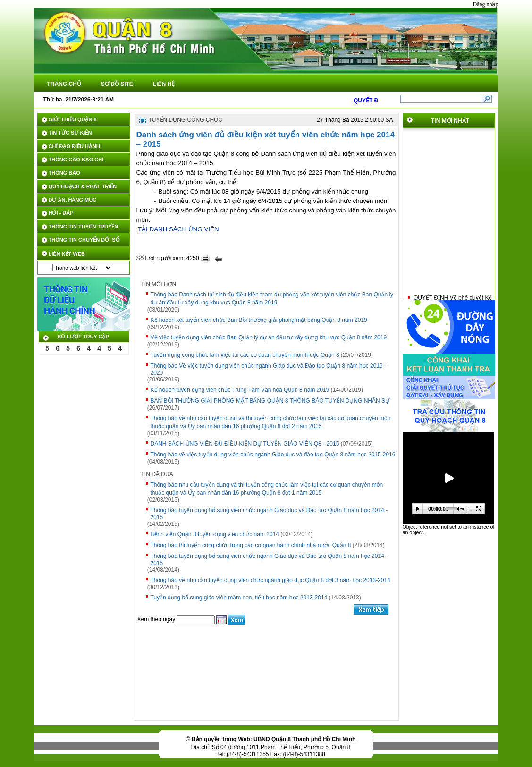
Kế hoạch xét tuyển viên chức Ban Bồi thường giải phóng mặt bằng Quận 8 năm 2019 (259, 320)
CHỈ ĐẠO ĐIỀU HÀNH (74, 146)
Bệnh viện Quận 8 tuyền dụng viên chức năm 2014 (215, 534)
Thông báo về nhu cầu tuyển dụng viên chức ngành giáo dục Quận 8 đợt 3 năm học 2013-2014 (270, 580)
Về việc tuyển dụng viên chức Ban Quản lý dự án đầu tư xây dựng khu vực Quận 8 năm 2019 (269, 337)
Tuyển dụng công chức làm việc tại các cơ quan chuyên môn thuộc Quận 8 (245, 355)
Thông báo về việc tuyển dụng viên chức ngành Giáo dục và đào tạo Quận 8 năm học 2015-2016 (273, 455)
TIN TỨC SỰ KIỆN (70, 133)
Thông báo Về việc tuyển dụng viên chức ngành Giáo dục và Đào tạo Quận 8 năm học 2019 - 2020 (269, 369)
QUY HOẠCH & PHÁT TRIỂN (83, 186)
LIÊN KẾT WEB (67, 254)
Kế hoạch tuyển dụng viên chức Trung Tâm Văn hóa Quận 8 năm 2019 (240, 390)
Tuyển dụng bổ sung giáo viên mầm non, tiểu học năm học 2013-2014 (239, 598)
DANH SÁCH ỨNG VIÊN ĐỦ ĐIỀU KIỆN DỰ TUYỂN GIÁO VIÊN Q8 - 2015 (245, 444)
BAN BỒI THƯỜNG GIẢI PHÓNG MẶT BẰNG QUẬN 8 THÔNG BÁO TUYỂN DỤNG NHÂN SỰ (270, 401)
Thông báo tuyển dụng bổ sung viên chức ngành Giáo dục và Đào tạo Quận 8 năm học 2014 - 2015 (269, 514)
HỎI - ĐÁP (61, 213)
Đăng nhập (486, 4)
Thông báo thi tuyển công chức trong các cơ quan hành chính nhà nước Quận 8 (251, 545)
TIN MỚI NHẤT (450, 121)
